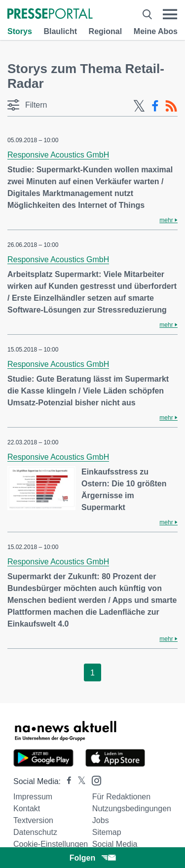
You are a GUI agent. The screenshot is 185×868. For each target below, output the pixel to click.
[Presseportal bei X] (79, 781)
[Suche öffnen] (147, 14)
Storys (20, 31)
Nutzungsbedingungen (132, 809)
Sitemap (107, 832)
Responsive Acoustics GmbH (58, 155)
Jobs (101, 820)
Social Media (115, 844)
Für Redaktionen (121, 797)
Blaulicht (60, 31)
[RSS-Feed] (171, 106)
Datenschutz (35, 832)
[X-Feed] (139, 106)
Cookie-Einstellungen (51, 844)
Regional (106, 31)
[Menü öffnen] (170, 14)
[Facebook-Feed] (155, 106)
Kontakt (27, 809)
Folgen (92, 858)
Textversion (33, 820)
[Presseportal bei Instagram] (93, 780)
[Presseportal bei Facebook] (66, 781)
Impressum (33, 797)
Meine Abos (156, 31)
